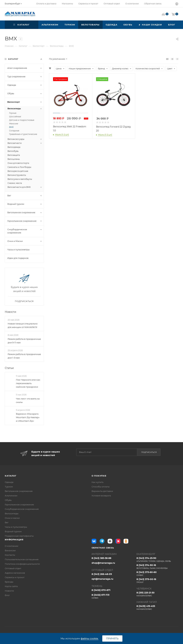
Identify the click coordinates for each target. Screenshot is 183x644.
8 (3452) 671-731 (112, 596)
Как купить (97, 482)
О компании (12, 546)
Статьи (9, 368)
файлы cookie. (90, 638)
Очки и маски (12, 518)
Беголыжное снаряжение (19, 491)
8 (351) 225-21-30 (157, 594)
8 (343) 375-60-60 (157, 574)
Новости (10, 312)
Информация (14, 540)
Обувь (8, 500)
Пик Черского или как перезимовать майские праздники (28, 383)
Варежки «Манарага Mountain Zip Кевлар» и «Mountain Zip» (28, 417)
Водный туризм (13, 531)
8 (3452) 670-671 (101, 590)
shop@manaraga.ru (103, 563)
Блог (7, 595)
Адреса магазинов (15, 573)
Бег (7, 522)
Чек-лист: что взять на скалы (28, 400)
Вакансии (10, 550)
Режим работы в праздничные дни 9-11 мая (24, 341)
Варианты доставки (102, 491)
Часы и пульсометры (16, 527)
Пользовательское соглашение (22, 559)
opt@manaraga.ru (102, 579)
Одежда (9, 482)
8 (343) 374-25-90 (157, 560)
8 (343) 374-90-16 (157, 567)
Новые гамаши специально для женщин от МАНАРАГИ (23, 325)
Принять (112, 638)
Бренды (9, 582)
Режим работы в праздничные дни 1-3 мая (24, 356)
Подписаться (149, 452)
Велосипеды (12, 513)
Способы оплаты (101, 487)
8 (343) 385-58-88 (101, 558)
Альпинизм (11, 496)
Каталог (11, 476)
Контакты (10, 555)
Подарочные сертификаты (19, 536)
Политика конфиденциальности (22, 564)
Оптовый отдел (13, 568)
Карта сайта (11, 586)
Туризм (9, 487)
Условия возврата (101, 496)
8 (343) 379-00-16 (157, 581)
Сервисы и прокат (15, 577)
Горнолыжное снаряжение (19, 505)
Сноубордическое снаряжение (22, 509)
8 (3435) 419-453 (157, 608)
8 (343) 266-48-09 (102, 574)
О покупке (99, 476)
